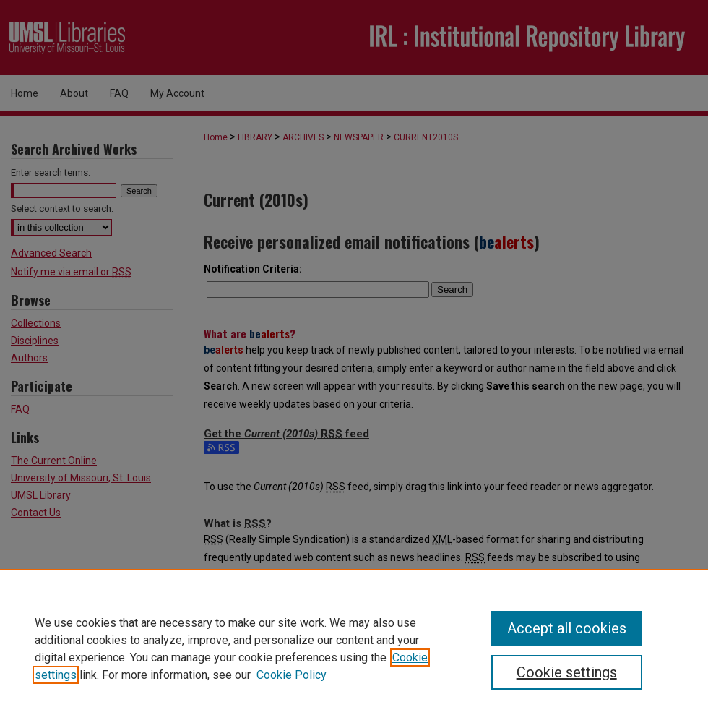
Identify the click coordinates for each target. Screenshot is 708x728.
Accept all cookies (567, 628)
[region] (354, 648)
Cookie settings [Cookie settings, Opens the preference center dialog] (567, 672)
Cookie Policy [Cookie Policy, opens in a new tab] (292, 675)
